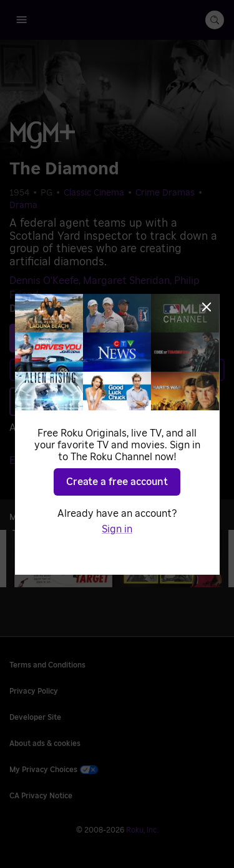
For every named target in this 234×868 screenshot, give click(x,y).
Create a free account (117, 482)
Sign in (117, 529)
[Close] (207, 307)
